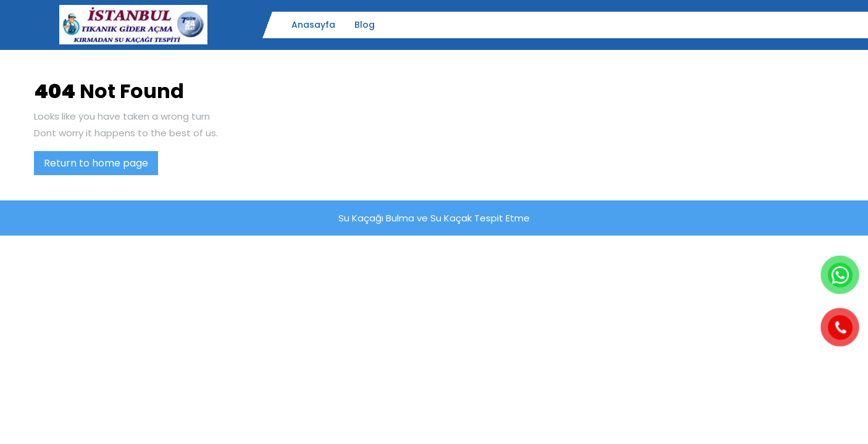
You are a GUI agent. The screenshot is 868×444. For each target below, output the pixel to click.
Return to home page (101, 165)
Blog (365, 25)
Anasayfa (313, 25)
